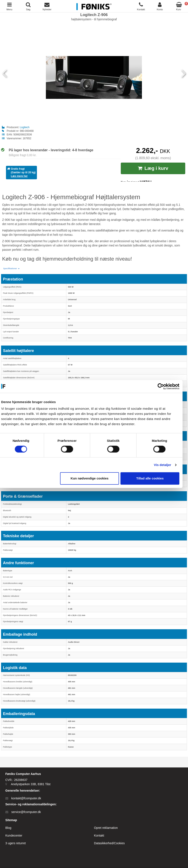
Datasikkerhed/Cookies (109, 843)
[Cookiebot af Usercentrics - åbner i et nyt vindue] (164, 386)
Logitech (25, 127)
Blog (8, 828)
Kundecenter (14, 835)
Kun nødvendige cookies (93, 478)
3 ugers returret (16, 843)
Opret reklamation (106, 828)
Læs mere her (19, 176)
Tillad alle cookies (154, 478)
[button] (11, 269)
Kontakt (99, 835)
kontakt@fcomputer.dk (26, 798)
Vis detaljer (166, 465)
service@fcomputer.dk (26, 812)
